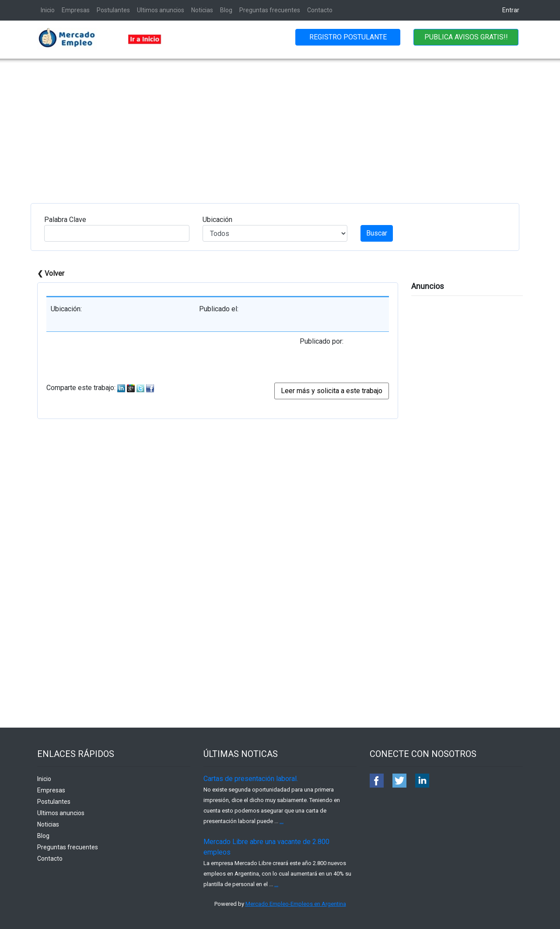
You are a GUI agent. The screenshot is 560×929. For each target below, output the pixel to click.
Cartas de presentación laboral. (251, 779)
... (282, 821)
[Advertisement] (280, 124)
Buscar (377, 233)
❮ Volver (51, 273)
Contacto (320, 10)
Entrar (511, 10)
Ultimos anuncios (161, 10)
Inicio (48, 10)
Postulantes (113, 10)
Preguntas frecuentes (270, 10)
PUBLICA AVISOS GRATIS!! (466, 37)
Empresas (76, 10)
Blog (226, 10)
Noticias (202, 10)
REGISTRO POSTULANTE (348, 37)
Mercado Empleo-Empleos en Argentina (296, 904)
